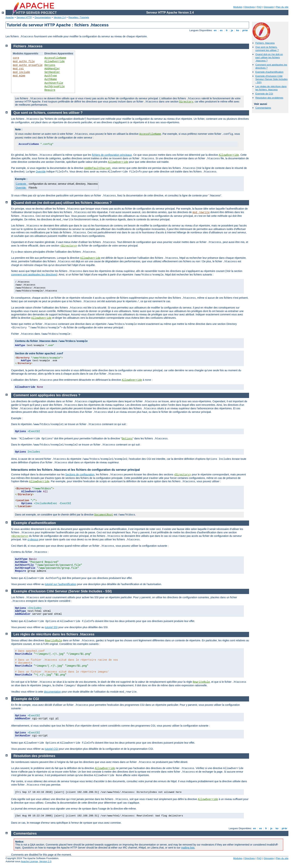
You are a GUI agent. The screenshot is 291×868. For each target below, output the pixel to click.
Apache (10, 17)
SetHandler (52, 72)
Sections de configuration (80, 474)
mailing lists (188, 848)
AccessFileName (55, 58)
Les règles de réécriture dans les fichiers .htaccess (271, 88)
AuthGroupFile (54, 87)
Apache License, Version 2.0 (36, 861)
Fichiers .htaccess (265, 43)
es (221, 30)
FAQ (259, 7)
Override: (21, 188)
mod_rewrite (201, 212)
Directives (250, 7)
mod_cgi (18, 69)
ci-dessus (33, 539)
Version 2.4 (60, 17)
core (16, 58)
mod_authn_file (24, 61)
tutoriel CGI (52, 749)
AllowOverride (54, 61)
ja (232, 30)
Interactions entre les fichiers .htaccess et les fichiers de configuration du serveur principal (76, 470)
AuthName (51, 79)
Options (50, 65)
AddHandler (52, 69)
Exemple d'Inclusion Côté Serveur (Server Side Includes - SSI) (271, 79)
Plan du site (282, 7)
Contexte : (22, 184)
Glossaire (269, 7)
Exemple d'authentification (269, 72)
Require (50, 90)
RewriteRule (53, 641)
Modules (238, 7)
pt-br (245, 30)
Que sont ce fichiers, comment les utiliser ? (267, 49)
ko (238, 30)
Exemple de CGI (264, 94)
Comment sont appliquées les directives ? (47, 395)
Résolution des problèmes (269, 98)
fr (227, 30)
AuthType (51, 76)
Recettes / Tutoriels (79, 17)
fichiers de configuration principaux (112, 155)
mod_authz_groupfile (28, 65)
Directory (186, 102)
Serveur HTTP (24, 17)
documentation (53, 692)
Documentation (43, 17)
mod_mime (19, 76)
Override (41, 172)
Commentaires (263, 108)
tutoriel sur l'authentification (61, 584)
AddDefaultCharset (98, 168)
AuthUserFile (54, 83)
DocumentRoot (104, 515)
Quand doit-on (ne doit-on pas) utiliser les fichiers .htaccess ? (269, 57)
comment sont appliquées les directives (34, 275)
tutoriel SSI (51, 627)
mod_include (21, 72)
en (215, 30)
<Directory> (69, 246)
